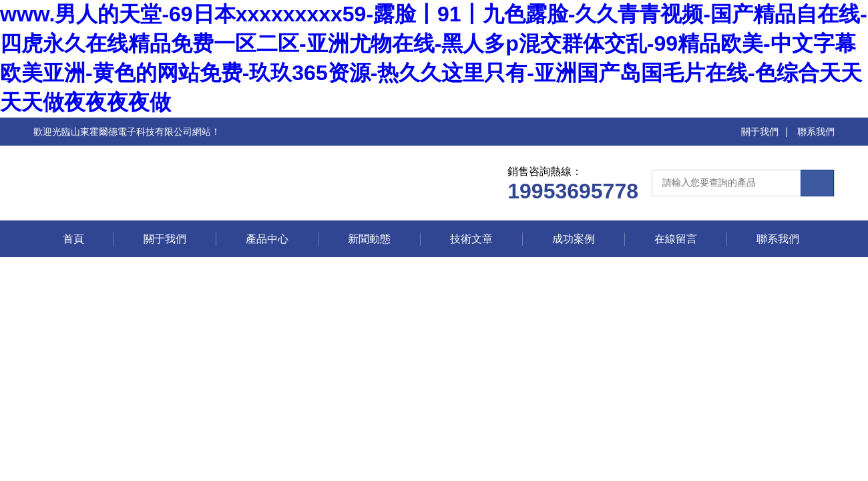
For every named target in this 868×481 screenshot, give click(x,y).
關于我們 (760, 132)
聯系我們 (816, 132)
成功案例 (574, 239)
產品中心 (267, 239)
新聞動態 (369, 239)
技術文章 (471, 239)
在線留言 (676, 239)
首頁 (73, 239)
